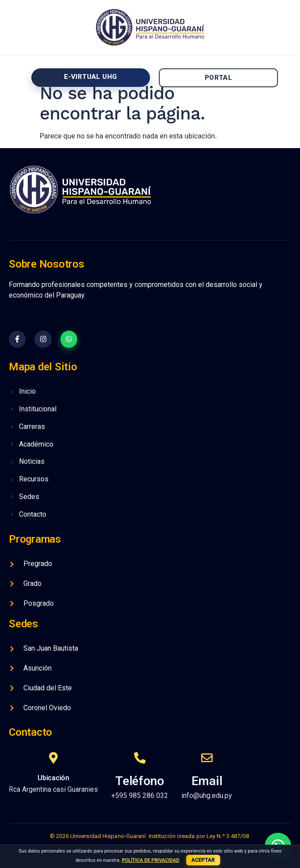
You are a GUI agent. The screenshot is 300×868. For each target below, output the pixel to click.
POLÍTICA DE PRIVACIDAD (150, 860)
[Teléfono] (140, 758)
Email (207, 781)
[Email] (207, 758)
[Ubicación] (53, 758)
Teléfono (140, 781)
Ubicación (53, 778)
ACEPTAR (203, 860)
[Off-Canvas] (14, 76)
